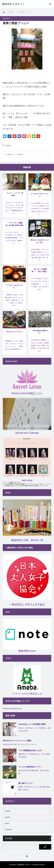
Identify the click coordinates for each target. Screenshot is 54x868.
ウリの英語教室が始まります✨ (31, 750)
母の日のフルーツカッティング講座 (17, 741)
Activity (8, 811)
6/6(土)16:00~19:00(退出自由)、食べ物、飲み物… (34, 772)
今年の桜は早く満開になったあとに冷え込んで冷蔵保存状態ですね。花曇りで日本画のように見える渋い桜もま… (40, 345)
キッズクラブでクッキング (40, 195)
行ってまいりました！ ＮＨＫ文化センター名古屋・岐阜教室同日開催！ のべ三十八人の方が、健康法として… (14, 238)
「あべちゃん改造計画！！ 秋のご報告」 (40, 270)
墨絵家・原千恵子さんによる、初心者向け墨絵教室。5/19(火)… (34, 788)
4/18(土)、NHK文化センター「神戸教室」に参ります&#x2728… (35, 729)
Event (7, 823)
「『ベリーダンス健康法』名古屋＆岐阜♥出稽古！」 (14, 224)
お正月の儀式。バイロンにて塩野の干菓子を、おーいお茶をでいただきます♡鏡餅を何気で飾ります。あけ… (40, 255)
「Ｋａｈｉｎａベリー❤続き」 (14, 194)
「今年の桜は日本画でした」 (40, 332)
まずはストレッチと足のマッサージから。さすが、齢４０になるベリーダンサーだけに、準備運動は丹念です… (14, 208)
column (8, 145)
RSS (27, 856)
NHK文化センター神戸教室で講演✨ (33, 724)
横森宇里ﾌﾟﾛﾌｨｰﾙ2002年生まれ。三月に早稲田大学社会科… (34, 755)
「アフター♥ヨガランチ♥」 (14, 287)
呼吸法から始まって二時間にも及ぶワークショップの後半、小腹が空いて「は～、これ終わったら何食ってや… (14, 300)
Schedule (8, 830)
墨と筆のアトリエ (26, 783)
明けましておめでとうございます (40, 241)
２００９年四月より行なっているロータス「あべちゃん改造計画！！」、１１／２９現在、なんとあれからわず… (40, 284)
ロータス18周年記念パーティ (30, 767)
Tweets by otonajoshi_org (12, 709)
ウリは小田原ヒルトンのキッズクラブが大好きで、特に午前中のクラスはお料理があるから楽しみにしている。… (40, 209)
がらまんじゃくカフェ (14, 332)
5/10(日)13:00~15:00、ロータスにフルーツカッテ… (20, 744)
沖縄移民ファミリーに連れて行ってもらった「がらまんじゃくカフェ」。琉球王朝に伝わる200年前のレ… (14, 345)
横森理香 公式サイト (25, 865)
